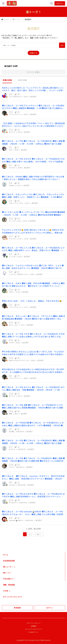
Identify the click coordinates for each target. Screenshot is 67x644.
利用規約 (33, 626)
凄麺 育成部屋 (9, 585)
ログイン (60, 3)
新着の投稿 (7, 80)
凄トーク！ (17, 19)
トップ (6, 19)
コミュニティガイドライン (34, 629)
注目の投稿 (22, 80)
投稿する (33, 53)
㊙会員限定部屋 (9, 561)
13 (38, 534)
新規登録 (17, 608)
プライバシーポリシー (33, 623)
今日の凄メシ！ (9, 579)
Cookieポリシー (34, 632)
